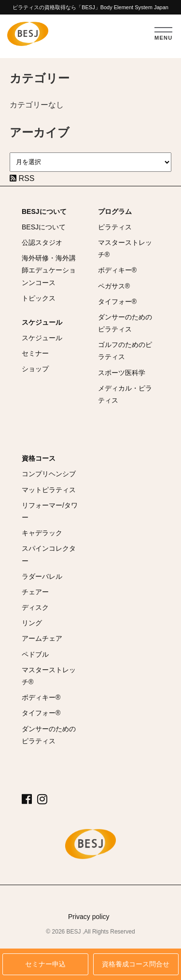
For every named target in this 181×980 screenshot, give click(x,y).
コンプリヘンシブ (49, 474)
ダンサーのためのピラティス (125, 323)
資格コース (39, 458)
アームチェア (42, 638)
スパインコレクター (49, 554)
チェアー (35, 592)
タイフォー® (117, 302)
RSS (22, 178)
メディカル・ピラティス (125, 394)
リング (32, 623)
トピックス (39, 298)
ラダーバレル (42, 576)
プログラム (115, 211)
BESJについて (44, 211)
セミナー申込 (45, 964)
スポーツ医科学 (122, 373)
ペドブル (35, 654)
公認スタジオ (42, 242)
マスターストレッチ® (125, 249)
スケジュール (42, 322)
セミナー (35, 353)
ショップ (35, 369)
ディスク (35, 607)
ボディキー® (117, 270)
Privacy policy (89, 917)
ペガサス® (114, 286)
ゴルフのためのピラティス (125, 351)
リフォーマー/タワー (50, 511)
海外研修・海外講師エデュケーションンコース (49, 270)
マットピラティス (49, 490)
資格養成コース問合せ (136, 964)
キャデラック (42, 533)
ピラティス (115, 227)
